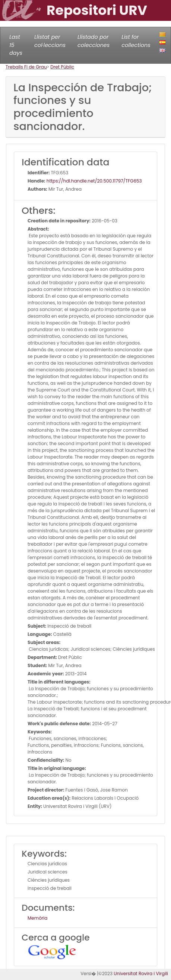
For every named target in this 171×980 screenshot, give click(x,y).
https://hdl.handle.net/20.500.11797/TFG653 (94, 181)
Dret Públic (62, 67)
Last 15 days (16, 45)
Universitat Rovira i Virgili (141, 973)
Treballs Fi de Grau (26, 67)
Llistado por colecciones (94, 41)
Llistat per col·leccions (50, 41)
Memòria (37, 918)
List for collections (136, 41)
